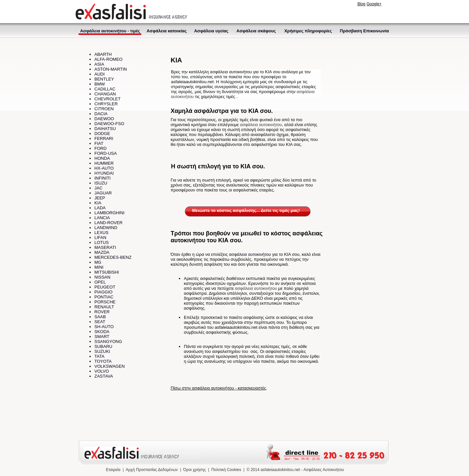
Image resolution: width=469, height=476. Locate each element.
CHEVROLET (107, 99)
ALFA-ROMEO (108, 59)
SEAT (100, 322)
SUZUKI (102, 351)
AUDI (100, 74)
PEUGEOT (105, 287)
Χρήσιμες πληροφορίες (308, 31)
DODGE (102, 134)
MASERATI (105, 247)
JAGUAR (103, 193)
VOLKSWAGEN (110, 366)
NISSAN (102, 277)
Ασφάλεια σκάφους (256, 31)
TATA (99, 356)
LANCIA (102, 218)
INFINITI (102, 178)
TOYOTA (103, 361)
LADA (100, 208)
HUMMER (104, 163)
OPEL (100, 282)
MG (98, 262)
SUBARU (103, 346)
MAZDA (102, 252)
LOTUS (101, 242)
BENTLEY (104, 79)
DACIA (101, 114)
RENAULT (104, 307)
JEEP (100, 198)
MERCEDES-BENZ (113, 257)
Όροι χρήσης (194, 470)
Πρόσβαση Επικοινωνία (364, 31)
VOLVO (102, 371)
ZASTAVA (104, 376)
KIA (98, 203)
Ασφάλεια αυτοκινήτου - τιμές (110, 31)
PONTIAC (104, 297)
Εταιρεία (113, 470)
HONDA (102, 158)
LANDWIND (106, 228)
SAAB (100, 317)
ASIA (99, 64)
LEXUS (101, 233)
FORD (100, 148)
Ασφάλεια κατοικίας (167, 31)
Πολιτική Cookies (226, 470)
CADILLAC (105, 89)
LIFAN (100, 238)
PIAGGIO (103, 292)
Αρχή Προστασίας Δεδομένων (152, 470)
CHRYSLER (106, 104)
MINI (99, 267)
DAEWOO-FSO (109, 124)
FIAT (99, 143)
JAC (99, 188)
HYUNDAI (104, 173)
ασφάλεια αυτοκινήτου (261, 125)
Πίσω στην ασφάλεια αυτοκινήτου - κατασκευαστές (218, 388)
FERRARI (104, 138)
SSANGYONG (108, 341)
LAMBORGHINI (109, 213)
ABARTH (103, 54)
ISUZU (101, 183)
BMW (100, 84)
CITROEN (104, 109)
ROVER (102, 312)
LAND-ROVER (108, 223)
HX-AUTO (104, 168)
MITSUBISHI (107, 272)
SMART (102, 337)
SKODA (102, 332)
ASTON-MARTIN (111, 69)
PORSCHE (105, 302)
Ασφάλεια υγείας (211, 31)
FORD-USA (106, 153)
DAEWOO (104, 119)
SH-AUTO (104, 327)
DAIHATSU (105, 129)
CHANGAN (105, 94)
